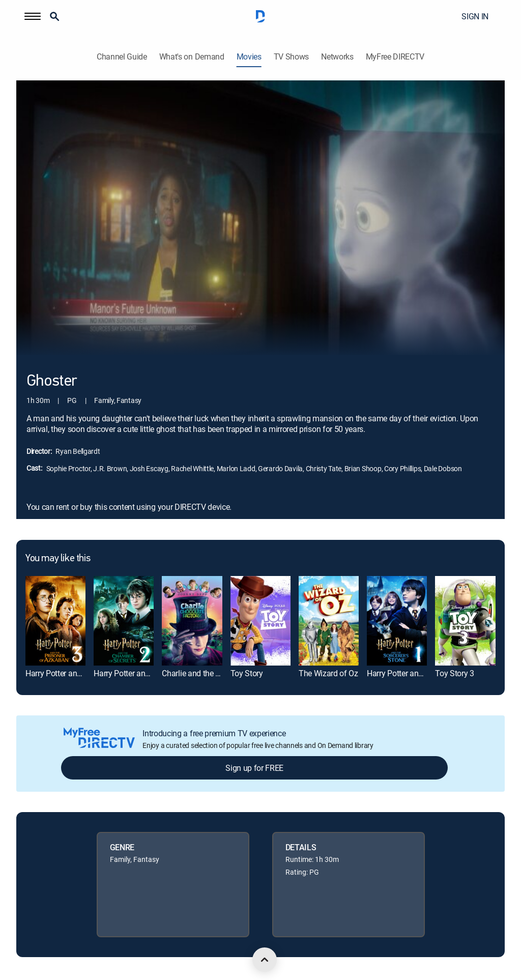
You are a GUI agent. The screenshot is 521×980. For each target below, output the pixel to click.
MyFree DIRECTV (395, 57)
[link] (55, 621)
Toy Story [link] (247, 673)
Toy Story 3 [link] (454, 673)
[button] (33, 16)
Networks (337, 57)
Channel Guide (122, 57)
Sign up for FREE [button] (254, 768)
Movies (249, 57)
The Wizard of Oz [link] (328, 673)
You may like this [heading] (58, 559)
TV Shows (291, 57)
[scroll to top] (265, 960)
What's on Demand (192, 57)
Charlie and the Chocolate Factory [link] (220, 673)
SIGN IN (475, 16)
